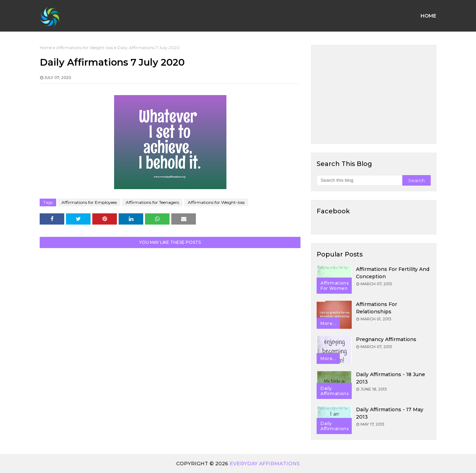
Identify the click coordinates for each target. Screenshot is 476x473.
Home (46, 48)
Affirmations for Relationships (376, 308)
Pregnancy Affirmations (386, 339)
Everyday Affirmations (265, 464)
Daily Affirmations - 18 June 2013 (391, 378)
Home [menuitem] (428, 16)
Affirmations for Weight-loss (85, 48)
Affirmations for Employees (89, 202)
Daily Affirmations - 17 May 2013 (390, 413)
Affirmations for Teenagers (152, 202)
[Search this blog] (359, 180)
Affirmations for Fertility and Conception (393, 273)
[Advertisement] (374, 94)
